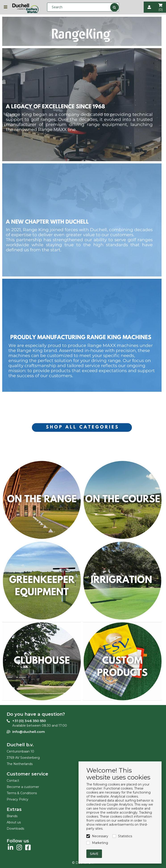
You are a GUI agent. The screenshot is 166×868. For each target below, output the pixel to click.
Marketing (100, 843)
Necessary (100, 836)
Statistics (125, 836)
